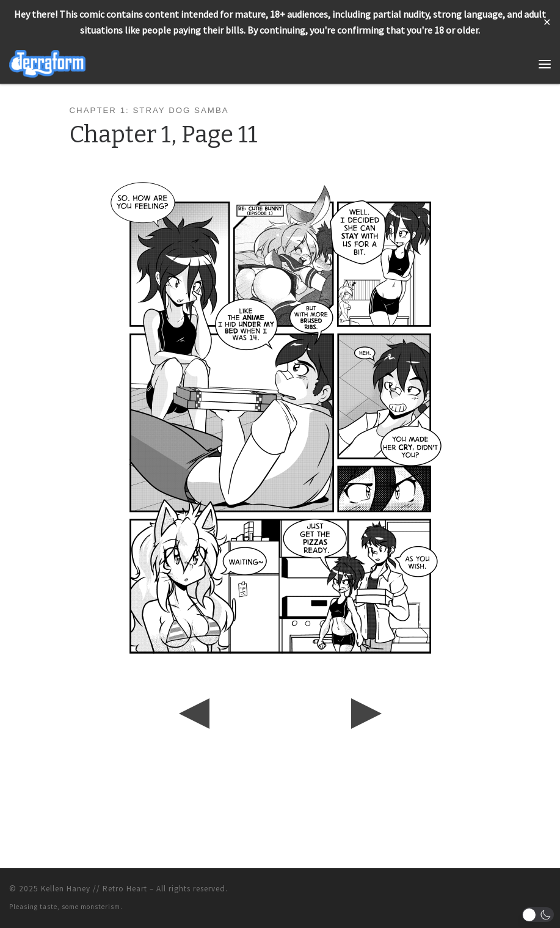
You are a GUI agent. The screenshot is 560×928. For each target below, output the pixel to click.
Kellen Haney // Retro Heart (94, 889)
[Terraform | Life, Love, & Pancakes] (47, 62)
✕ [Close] (547, 22)
